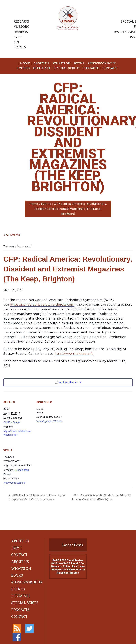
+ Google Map (21, 470)
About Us (41, 63)
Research (42, 68)
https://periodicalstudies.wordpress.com (42, 305)
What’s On (62, 63)
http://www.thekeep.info (74, 354)
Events (23, 68)
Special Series (66, 68)
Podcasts (91, 68)
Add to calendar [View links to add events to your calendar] (68, 382)
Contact (110, 68)
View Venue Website (14, 483)
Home (25, 63)
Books (79, 63)
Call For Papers (12, 422)
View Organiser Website (49, 421)
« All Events (12, 235)
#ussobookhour (102, 63)
